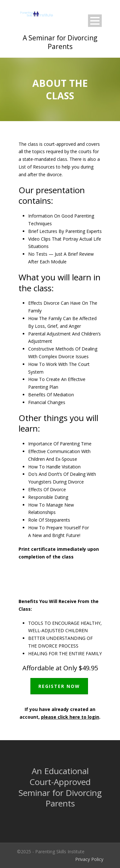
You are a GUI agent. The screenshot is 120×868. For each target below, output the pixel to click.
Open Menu (95, 21)
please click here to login (70, 717)
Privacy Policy (89, 859)
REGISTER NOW (59, 686)
